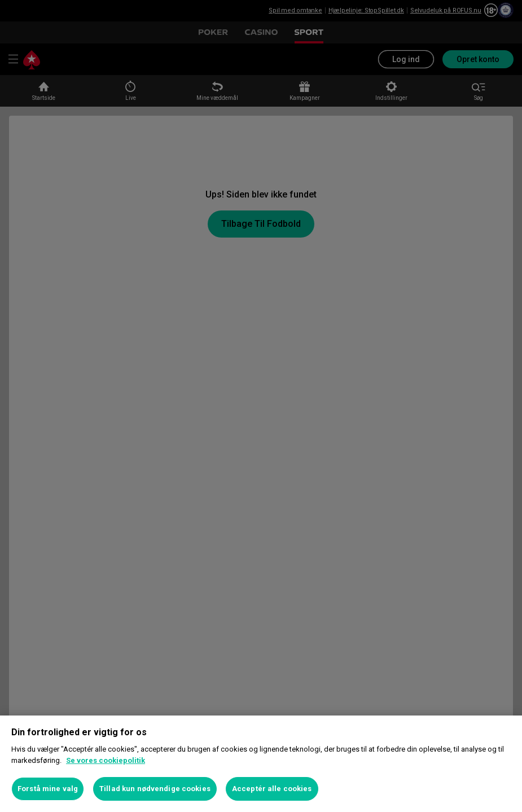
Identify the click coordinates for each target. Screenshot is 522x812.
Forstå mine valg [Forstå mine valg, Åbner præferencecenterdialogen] (48, 789)
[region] (261, 764)
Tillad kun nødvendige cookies (155, 789)
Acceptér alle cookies (272, 789)
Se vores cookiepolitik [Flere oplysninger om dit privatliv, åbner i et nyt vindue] (106, 760)
